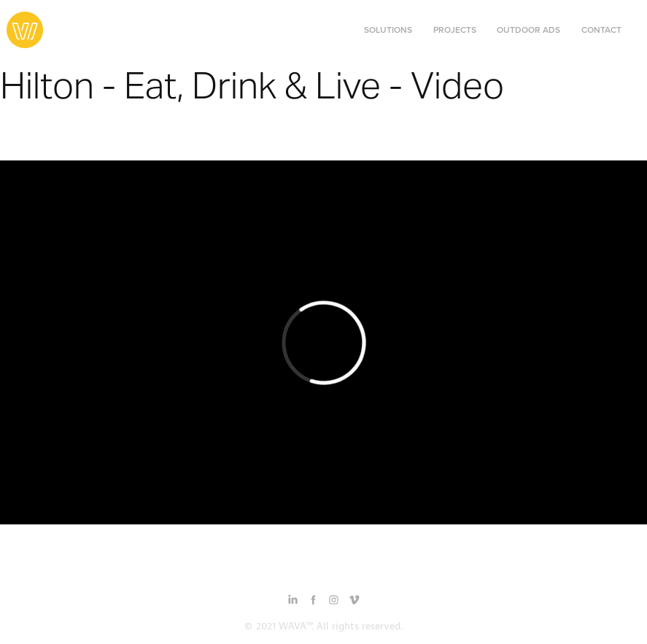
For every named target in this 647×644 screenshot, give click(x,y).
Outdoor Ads (528, 30)
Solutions (388, 30)
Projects (455, 30)
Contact (601, 30)
